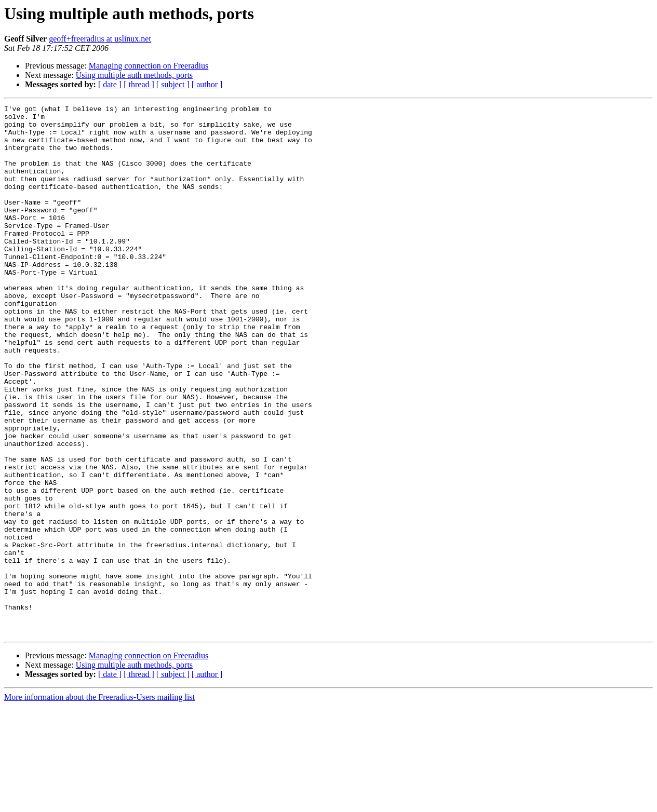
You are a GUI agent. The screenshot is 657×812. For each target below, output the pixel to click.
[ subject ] (173, 84)
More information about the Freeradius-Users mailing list (99, 803)
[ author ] (207, 84)
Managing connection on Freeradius (149, 66)
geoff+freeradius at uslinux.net (100, 39)
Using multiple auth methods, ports (134, 75)
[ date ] (110, 84)
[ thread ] (139, 84)
